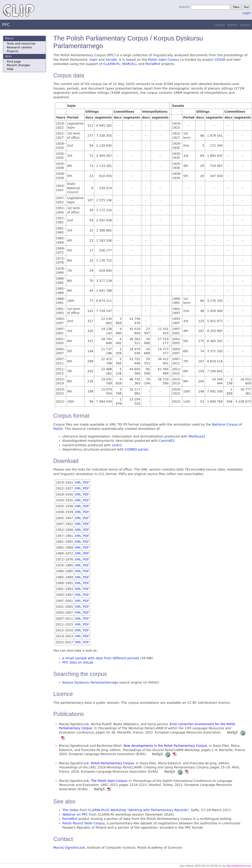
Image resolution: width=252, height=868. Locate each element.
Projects (12, 51)
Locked (219, 25)
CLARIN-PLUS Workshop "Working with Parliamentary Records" (139, 810)
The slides (71, 810)
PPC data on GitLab (78, 662)
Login (246, 13)
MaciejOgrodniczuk (238, 866)
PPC (6, 25)
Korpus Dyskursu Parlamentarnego (90, 682)
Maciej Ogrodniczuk (69, 848)
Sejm (93, 60)
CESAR (220, 60)
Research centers (19, 47)
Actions (245, 25)
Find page (14, 62)
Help (10, 69)
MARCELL (130, 64)
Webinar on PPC (75, 814)
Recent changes (18, 65)
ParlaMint (153, 64)
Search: (185, 7)
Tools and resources (21, 44)
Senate (111, 60)
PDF (86, 482)
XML (78, 482)
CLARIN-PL (112, 64)
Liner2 (117, 445)
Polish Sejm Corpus (163, 60)
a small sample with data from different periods (101, 658)
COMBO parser (137, 449)
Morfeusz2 (197, 436)
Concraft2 (167, 441)
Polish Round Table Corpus (84, 823)
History (232, 25)
